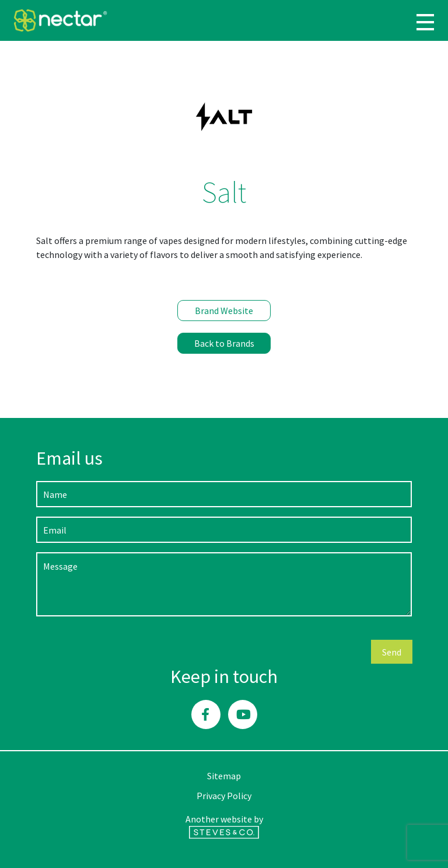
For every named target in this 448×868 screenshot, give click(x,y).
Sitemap (224, 776)
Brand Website (224, 311)
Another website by (224, 826)
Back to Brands (224, 343)
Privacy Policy (224, 796)
